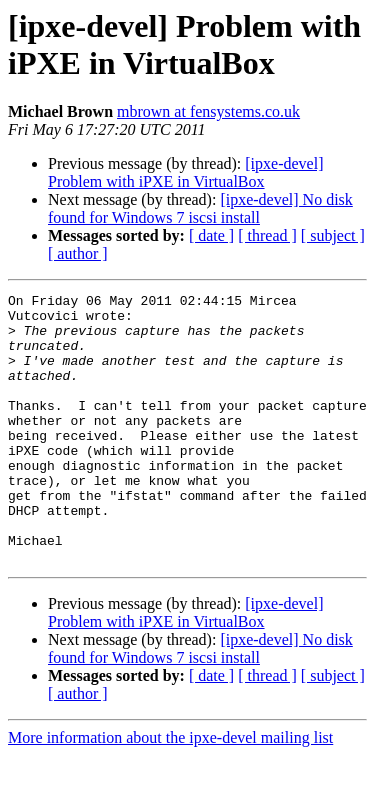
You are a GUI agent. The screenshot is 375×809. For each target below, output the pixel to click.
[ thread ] (267, 235)
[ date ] (211, 235)
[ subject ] (333, 235)
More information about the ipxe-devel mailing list (170, 791)
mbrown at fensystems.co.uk (208, 111)
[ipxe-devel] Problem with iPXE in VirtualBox (185, 172)
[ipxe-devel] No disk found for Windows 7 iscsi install (200, 208)
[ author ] (78, 253)
